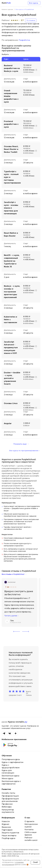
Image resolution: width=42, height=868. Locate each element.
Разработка (24, 40)
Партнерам (7, 830)
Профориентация (10, 796)
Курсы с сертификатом (13, 762)
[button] (17, 631)
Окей (35, 862)
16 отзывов (31, 20)
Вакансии (6, 827)
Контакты (29, 830)
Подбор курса (8, 838)
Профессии (7, 804)
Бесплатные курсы (11, 776)
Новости (6, 821)
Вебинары (7, 807)
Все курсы (34, 3)
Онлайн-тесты (8, 793)
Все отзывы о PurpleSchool (13, 574)
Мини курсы (8, 778)
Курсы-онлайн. (18, 722)
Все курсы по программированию (24, 451)
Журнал (5, 824)
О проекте (29, 821)
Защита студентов (10, 833)
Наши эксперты (9, 836)
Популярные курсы (11, 759)
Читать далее (11, 616)
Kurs (6, 3)
